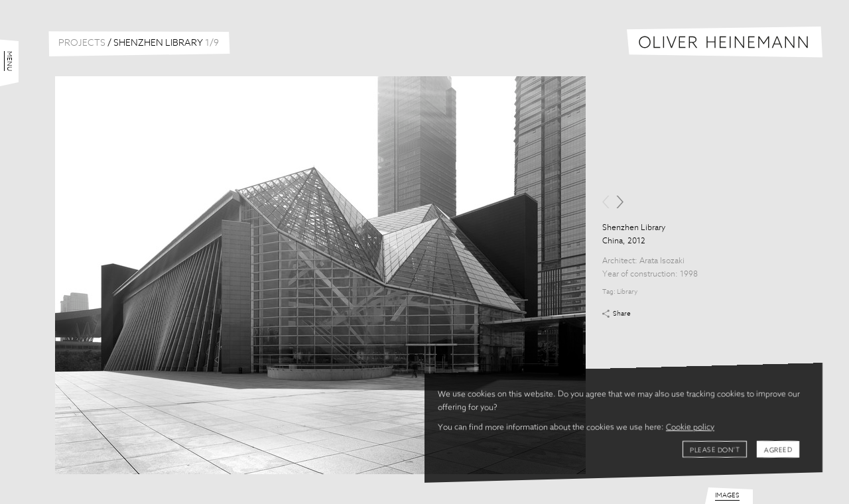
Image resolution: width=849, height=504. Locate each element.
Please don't (715, 450)
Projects (82, 43)
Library (627, 292)
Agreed (778, 450)
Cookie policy (690, 428)
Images (727, 495)
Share (622, 314)
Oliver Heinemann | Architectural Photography (725, 42)
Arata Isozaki (662, 261)
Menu (9, 61)
